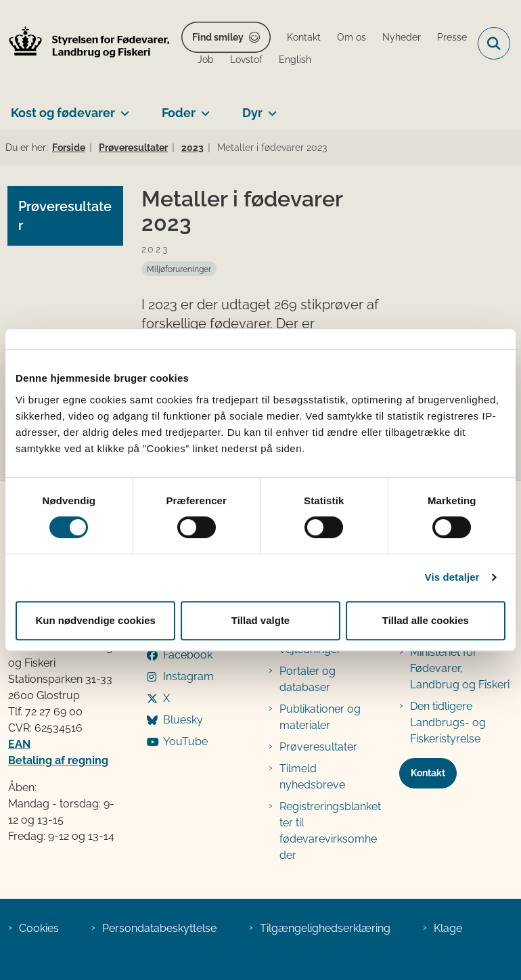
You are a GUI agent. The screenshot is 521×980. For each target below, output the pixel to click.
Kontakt (428, 773)
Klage (448, 928)
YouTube (185, 741)
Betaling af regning (58, 760)
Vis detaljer (452, 577)
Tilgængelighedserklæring (325, 928)
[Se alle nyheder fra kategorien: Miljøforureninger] (179, 269)
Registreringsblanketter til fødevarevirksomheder (330, 831)
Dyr (252, 113)
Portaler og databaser (308, 679)
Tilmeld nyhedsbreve (312, 777)
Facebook (188, 655)
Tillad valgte (260, 620)
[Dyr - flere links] (270, 108)
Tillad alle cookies (426, 620)
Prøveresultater (318, 747)
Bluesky (183, 720)
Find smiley (218, 37)
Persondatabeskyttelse (159, 928)
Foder (179, 113)
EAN (19, 744)
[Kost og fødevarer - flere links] (122, 108)
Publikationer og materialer (320, 717)
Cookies (39, 928)
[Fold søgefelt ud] (494, 43)
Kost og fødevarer (63, 113)
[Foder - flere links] (203, 108)
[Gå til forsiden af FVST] (85, 44)
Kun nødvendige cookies (95, 620)
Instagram (188, 676)
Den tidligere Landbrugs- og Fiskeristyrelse (448, 722)
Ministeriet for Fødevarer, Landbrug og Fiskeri (460, 668)
